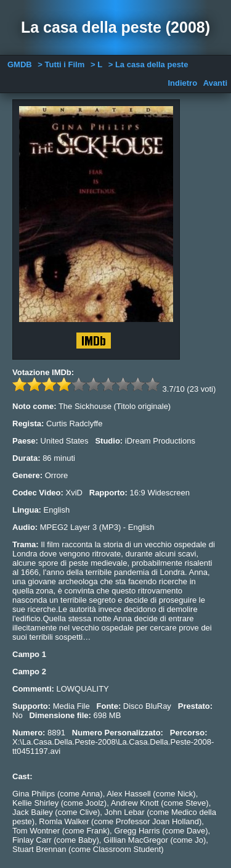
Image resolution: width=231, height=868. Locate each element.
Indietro (182, 83)
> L (96, 64)
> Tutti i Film (61, 64)
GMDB (20, 64)
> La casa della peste (148, 64)
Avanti (215, 83)
